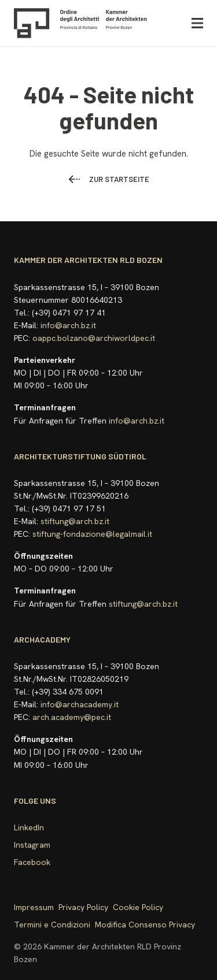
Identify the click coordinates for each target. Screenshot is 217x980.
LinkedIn (29, 827)
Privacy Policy (83, 907)
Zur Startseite (109, 179)
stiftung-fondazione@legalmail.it (92, 534)
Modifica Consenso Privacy (145, 925)
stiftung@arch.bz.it (75, 521)
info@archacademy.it (80, 704)
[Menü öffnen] (197, 23)
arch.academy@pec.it (72, 717)
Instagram (32, 845)
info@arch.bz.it (68, 325)
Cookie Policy (138, 907)
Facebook (32, 862)
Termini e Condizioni (52, 925)
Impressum (34, 907)
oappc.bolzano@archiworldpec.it (94, 338)
